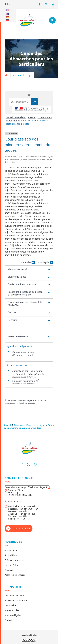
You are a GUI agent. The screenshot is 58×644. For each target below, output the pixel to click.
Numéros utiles (12, 610)
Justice (32, 117)
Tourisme (9, 570)
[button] (29, 269)
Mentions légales (13, 615)
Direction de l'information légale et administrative (26, 400)
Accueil (7, 425)
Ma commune (11, 550)
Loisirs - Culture (12, 565)
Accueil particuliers (16, 117)
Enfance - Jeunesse (14, 560)
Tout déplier (45, 262)
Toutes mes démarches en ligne (29, 425)
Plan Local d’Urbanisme (16, 601)
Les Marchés (11, 605)
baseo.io (31, 403)
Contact (8, 620)
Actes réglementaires (15, 575)
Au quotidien (11, 555)
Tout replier (27, 262)
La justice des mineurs (26, 381)
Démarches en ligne (14, 596)
